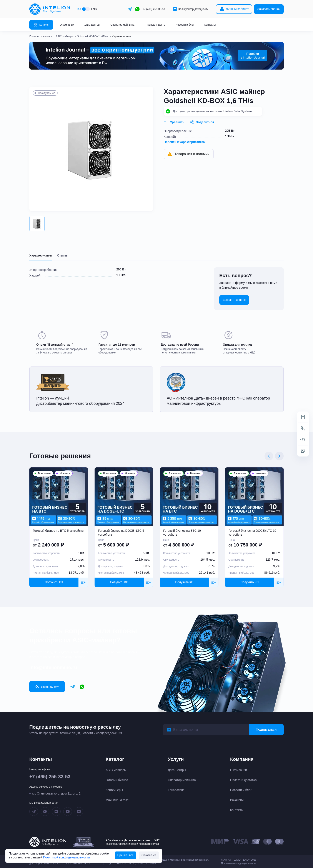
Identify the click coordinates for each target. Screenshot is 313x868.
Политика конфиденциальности (239, 863)
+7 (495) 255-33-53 (154, 9)
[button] (37, 224)
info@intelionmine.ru (53, 667)
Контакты (210, 25)
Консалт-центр (156, 25)
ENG (94, 9)
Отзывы (63, 255)
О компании (67, 25)
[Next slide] (279, 456)
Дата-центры (92, 25)
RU (79, 9)
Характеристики (41, 255)
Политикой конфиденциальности (67, 857)
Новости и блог (185, 25)
